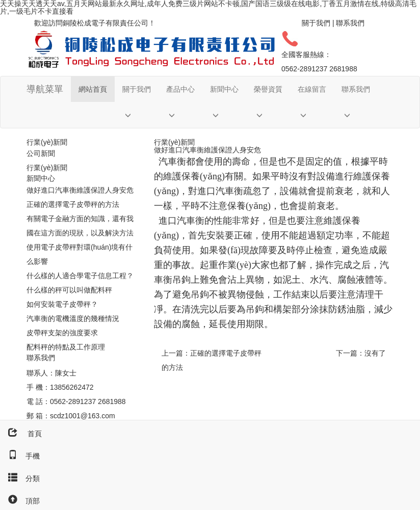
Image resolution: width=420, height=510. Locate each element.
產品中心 (180, 89)
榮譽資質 (268, 89)
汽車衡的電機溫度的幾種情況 (73, 318)
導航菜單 (45, 89)
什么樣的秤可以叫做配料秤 (69, 290)
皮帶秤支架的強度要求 (62, 333)
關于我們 (316, 23)
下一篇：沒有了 (361, 353)
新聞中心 (224, 89)
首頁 (21, 434)
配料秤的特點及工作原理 (66, 347)
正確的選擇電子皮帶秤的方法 (73, 204)
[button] (137, 115)
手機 (20, 456)
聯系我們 (350, 23)
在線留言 (312, 89)
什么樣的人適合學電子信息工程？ (80, 276)
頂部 (20, 501)
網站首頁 (93, 89)
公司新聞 (41, 153)
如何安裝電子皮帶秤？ (62, 304)
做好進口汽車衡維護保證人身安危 (80, 190)
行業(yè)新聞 (47, 168)
